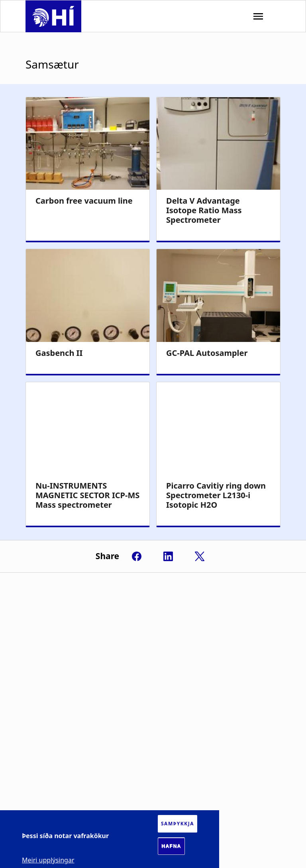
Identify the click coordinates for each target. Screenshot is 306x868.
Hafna (171, 846)
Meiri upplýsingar (48, 860)
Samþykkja (178, 824)
